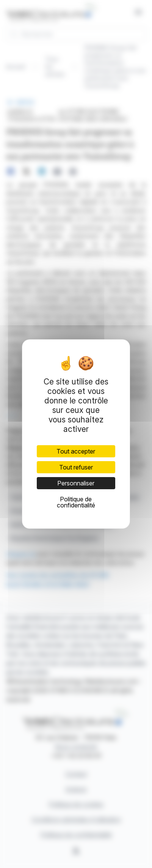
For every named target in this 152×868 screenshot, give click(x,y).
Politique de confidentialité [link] (76, 502)
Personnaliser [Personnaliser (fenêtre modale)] (76, 483)
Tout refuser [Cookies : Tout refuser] (76, 467)
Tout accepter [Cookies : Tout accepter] (76, 451)
